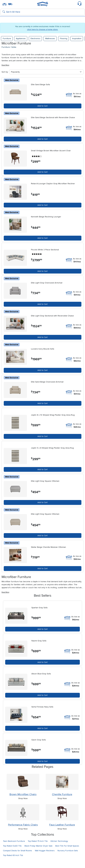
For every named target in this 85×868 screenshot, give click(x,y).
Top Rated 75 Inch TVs (38, 841)
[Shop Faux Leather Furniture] (62, 812)
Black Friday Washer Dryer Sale (38, 846)
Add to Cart (42, 106)
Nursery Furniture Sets (68, 851)
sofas (14, 47)
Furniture (7, 38)
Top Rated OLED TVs (12, 846)
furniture (6, 47)
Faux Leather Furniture (62, 825)
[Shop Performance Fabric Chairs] (23, 812)
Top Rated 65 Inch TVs (13, 855)
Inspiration (77, 38)
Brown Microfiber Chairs (23, 794)
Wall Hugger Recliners (45, 851)
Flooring (64, 38)
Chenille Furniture (62, 794)
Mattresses (50, 38)
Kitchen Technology (59, 841)
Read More (5, 65)
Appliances (21, 38)
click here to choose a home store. (43, 29)
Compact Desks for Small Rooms (18, 851)
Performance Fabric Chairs (23, 825)
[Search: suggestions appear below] (43, 12)
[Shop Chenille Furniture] (62, 782)
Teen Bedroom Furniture (14, 841)
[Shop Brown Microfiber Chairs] (23, 782)
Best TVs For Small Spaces (67, 846)
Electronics (35, 38)
